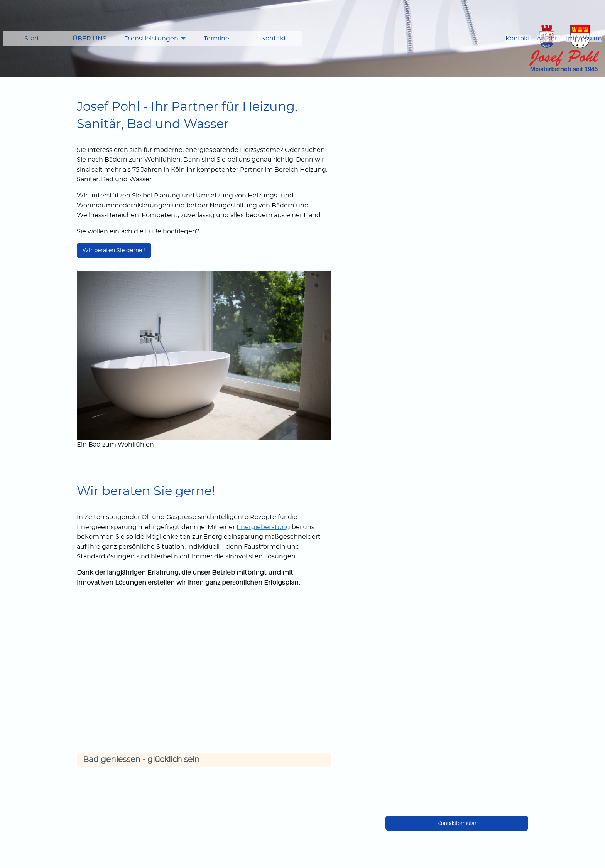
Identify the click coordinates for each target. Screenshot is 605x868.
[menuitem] (32, 39)
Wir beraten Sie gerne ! (114, 250)
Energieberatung (263, 527)
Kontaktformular (457, 823)
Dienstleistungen (151, 39)
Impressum (584, 39)
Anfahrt (548, 39)
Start (32, 39)
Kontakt (274, 39)
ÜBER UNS (90, 39)
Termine (216, 39)
